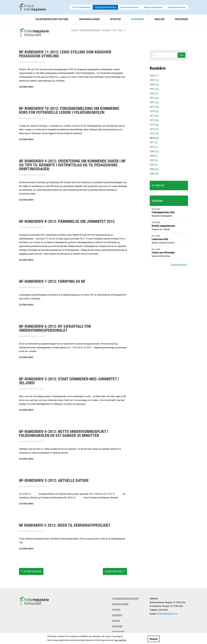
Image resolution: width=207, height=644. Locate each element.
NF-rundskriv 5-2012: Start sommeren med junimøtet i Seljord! (69, 381)
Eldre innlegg (114, 571)
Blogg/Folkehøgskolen (153, 7)
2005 (154, 169)
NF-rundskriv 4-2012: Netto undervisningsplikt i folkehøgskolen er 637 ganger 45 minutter (63, 433)
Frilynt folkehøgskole (81, 7)
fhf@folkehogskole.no (167, 614)
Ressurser (182, 19)
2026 (154, 75)
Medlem (160, 19)
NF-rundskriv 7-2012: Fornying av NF (52, 281)
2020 (154, 102)
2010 (154, 147)
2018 (154, 111)
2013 (154, 133)
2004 (154, 174)
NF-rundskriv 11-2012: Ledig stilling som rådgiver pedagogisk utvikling (65, 54)
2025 (154, 80)
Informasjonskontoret (130, 7)
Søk (182, 55)
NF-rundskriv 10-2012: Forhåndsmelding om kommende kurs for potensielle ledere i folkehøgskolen (69, 110)
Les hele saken (26, 86)
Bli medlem (158, 185)
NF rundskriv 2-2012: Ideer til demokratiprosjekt (65, 525)
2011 (154, 142)
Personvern (118, 632)
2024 (154, 84)
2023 (154, 89)
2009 (154, 151)
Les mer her (120, 640)
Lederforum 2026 (160, 239)
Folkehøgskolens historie (52, 19)
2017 (154, 116)
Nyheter (115, 19)
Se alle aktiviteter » (179, 265)
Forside (74, 30)
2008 (154, 156)
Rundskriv (106, 30)
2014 (154, 129)
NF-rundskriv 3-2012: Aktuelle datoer (54, 480)
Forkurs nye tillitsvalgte (163, 252)
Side (120, 30)
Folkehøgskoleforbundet (105, 7)
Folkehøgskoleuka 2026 (163, 212)
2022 (154, 93)
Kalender (157, 201)
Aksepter (154, 639)
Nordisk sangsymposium (163, 226)
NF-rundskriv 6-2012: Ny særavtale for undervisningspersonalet (55, 328)
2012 (114, 30)
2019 (154, 107)
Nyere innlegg (33, 571)
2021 (154, 98)
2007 (154, 160)
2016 (154, 120)
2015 (154, 125)
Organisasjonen (89, 19)
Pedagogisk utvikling (177, 7)
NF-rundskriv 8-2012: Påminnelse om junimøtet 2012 (67, 221)
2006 (154, 165)
